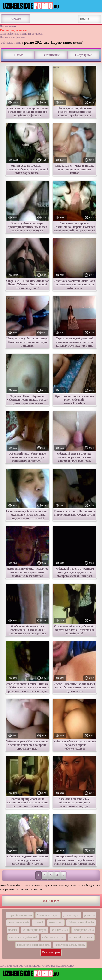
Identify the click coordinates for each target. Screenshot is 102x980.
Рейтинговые (51, 55)
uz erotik (39, 922)
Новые (18, 55)
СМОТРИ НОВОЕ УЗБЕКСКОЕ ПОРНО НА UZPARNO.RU (37, 966)
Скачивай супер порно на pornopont (22, 34)
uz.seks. (13, 930)
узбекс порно (71, 915)
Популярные (83, 55)
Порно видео (8, 26)
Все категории (51, 952)
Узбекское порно (11, 43)
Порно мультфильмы (13, 37)
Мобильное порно (48, 915)
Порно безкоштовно (20, 915)
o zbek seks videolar (81, 937)
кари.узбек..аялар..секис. (70, 945)
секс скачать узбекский (23, 937)
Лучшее (16, 19)
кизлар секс (56, 922)
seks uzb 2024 (60, 930)
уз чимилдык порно (35, 930)
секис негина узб (18, 922)
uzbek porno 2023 (83, 930)
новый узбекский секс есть (33, 945)
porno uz (90, 915)
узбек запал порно (53, 937)
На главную (51, 901)
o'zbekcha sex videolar (81, 922)
